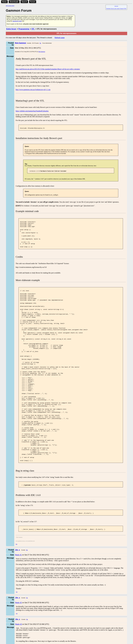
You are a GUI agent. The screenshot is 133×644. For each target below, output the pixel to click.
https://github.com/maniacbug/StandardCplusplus (32, 111)
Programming (24, 29)
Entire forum (11, 29)
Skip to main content (10, 6)
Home (4, 2)
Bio (40, 43)
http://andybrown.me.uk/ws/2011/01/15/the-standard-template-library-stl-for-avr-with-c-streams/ (48, 69)
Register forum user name (113, 9)
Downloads (14, 2)
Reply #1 (18, 598)
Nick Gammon (42, 52)
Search (24, 2)
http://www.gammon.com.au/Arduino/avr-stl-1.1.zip (33, 90)
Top (16, 587)
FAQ (125, 9)
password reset (17, 21)
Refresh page (60, 38)
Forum (33, 2)
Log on (116, 6)
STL (33, 29)
